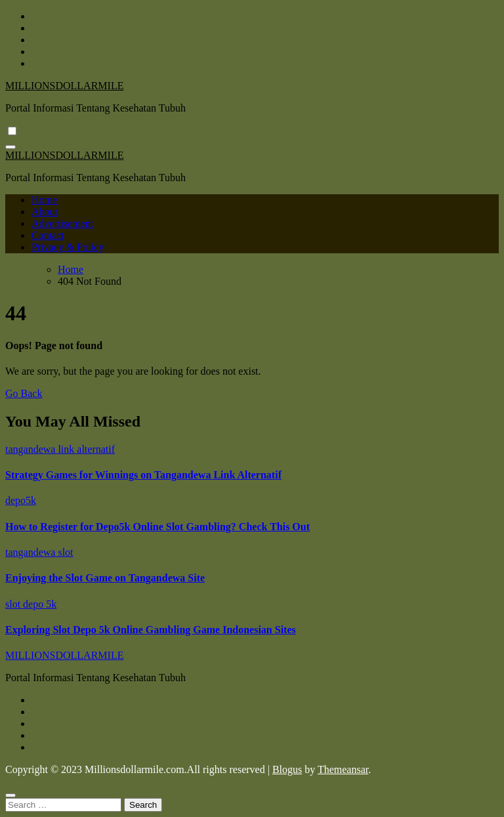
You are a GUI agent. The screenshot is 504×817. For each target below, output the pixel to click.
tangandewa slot (39, 552)
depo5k (21, 500)
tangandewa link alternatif (60, 449)
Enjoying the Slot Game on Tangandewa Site (105, 578)
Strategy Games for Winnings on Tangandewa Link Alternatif (143, 475)
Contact (48, 235)
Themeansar (343, 769)
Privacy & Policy (68, 247)
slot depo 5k (31, 604)
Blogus (287, 769)
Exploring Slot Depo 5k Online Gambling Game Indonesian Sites (151, 630)
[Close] (10, 795)
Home (44, 200)
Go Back (24, 393)
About (45, 212)
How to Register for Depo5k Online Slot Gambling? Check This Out (157, 527)
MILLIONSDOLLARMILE (64, 86)
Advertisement (62, 223)
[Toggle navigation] (10, 147)
